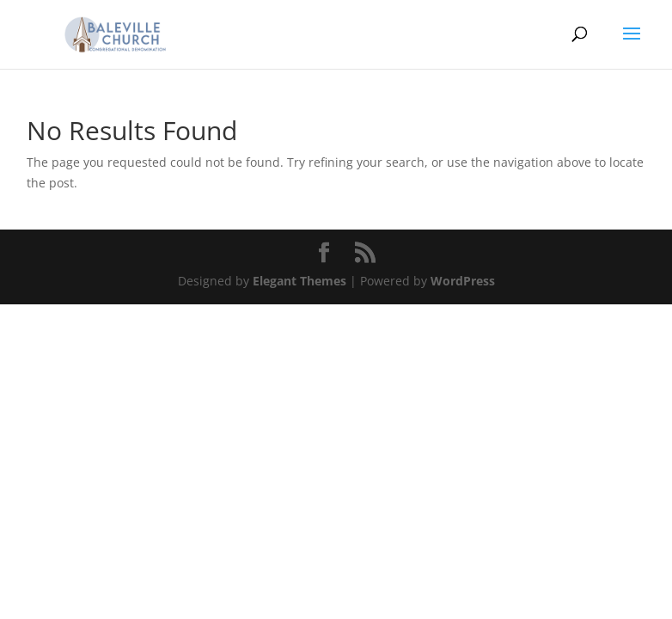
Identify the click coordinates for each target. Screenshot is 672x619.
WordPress (463, 281)
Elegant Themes (299, 281)
